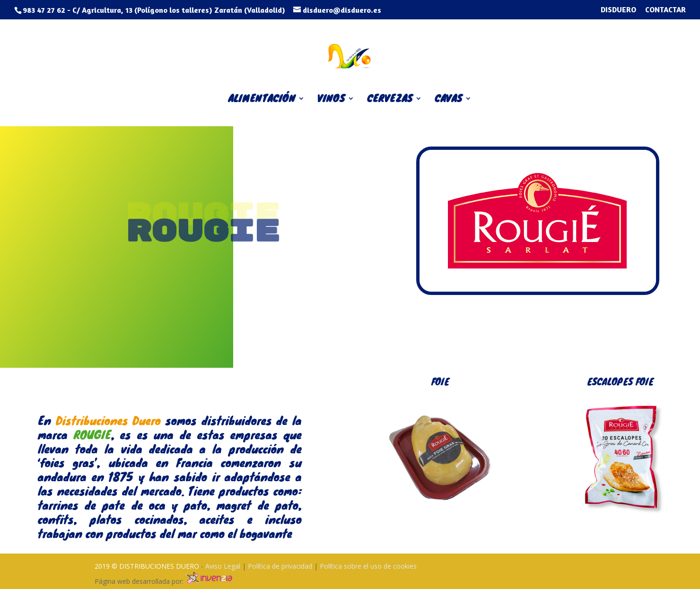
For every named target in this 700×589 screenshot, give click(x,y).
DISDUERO (618, 10)
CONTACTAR (665, 10)
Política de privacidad (281, 566)
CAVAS (449, 100)
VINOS (331, 100)
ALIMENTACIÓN (262, 100)
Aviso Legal (224, 566)
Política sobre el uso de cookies (368, 566)
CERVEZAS (390, 100)
